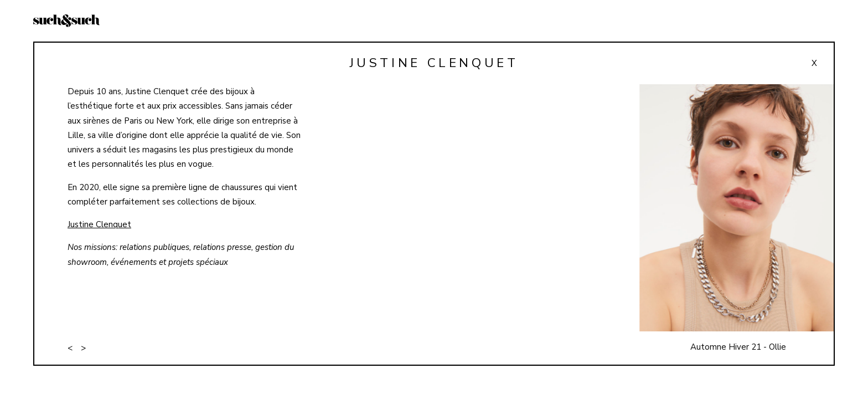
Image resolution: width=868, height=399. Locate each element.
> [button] (83, 348)
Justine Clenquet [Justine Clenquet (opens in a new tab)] (99, 224)
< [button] (70, 348)
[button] (734, 224)
